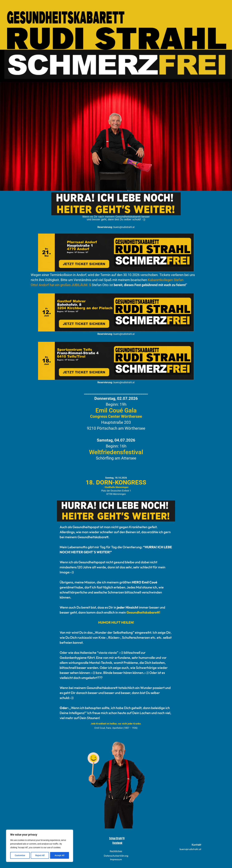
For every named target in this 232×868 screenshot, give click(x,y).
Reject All (40, 855)
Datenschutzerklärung (116, 856)
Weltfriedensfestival (116, 452)
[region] (40, 846)
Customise (20, 855)
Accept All (60, 855)
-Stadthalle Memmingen (116, 487)
